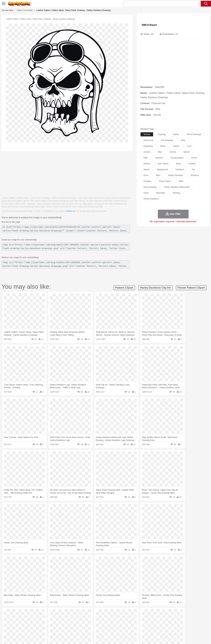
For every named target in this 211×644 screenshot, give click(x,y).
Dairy (38, 630)
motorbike (161, 193)
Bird (41, 617)
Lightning (102, 613)
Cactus (53, 613)
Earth (67, 613)
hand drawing (150, 187)
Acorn (31, 613)
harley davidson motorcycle (177, 187)
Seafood (91, 630)
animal (173, 152)
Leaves (46, 613)
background (162, 169)
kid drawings (167, 140)
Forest (159, 613)
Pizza (123, 630)
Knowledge (107, 626)
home (103, 622)
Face (138, 622)
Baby (37, 622)
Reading (65, 626)
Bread (137, 630)
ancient (147, 152)
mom (158, 175)
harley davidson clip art (155, 288)
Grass (94, 613)
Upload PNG (186, 638)
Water (134, 613)
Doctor (77, 622)
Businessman (67, 622)
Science (124, 626)
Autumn (38, 613)
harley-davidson (151, 199)
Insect (122, 617)
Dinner (117, 630)
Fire (73, 613)
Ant (30, 617)
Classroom (55, 626)
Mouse (143, 617)
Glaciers (87, 613)
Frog (105, 617)
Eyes (88, 622)
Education (81, 626)
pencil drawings (194, 134)
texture (147, 134)
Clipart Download (25, 10)
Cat (54, 617)
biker (181, 181)
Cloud (147, 613)
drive (146, 175)
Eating (130, 630)
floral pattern (165, 181)
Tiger (163, 617)
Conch (61, 613)
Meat (74, 630)
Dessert (45, 630)
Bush (140, 613)
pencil (194, 158)
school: (23, 626)
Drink (53, 630)
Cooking (145, 630)
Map (99, 626)
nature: (23, 613)
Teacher (40, 626)
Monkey (135, 617)
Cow (68, 617)
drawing (162, 134)
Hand (151, 622)
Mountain (126, 613)
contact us (70, 211)
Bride (43, 622)
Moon (110, 613)
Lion (128, 617)
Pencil (72, 626)
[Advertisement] (67, 172)
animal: (23, 617)
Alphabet (146, 626)
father (125, 622)
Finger (145, 622)
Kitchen (109, 630)
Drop (153, 613)
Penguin (155, 617)
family (49, 622)
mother (57, 622)
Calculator (156, 626)
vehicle (147, 164)
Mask (31, 622)
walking (95, 622)
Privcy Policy (155, 638)
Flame (79, 613)
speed (146, 169)
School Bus (91, 626)
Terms (145, 638)
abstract (159, 158)
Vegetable (100, 630)
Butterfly (47, 617)
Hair (109, 622)
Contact (166, 638)
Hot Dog (153, 630)
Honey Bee (113, 617)
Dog (73, 617)
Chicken (61, 617)
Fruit (68, 630)
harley (176, 134)
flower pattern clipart (191, 288)
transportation (177, 158)
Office (139, 626)
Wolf (176, 617)
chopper (147, 181)
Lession (165, 626)
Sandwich (82, 630)
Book (47, 626)
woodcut (195, 175)
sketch (187, 152)
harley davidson (176, 175)
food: (22, 630)
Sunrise (117, 613)
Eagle (85, 617)
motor (163, 146)
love (189, 146)
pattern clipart (124, 288)
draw (183, 140)
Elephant (93, 617)
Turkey (169, 617)
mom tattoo (163, 164)
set (193, 169)
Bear (35, 617)
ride (146, 158)
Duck (79, 617)
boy (119, 622)
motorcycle (148, 140)
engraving (148, 146)
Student (32, 626)
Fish (100, 617)
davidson (180, 169)
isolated (192, 164)
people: (23, 621)
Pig (149, 617)
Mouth (132, 622)
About (137, 638)
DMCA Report (149, 25)
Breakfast (31, 630)
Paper (132, 626)
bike (160, 152)
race (178, 164)
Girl (114, 622)
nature (176, 146)
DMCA (175, 638)
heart (146, 193)
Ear (83, 622)
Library (117, 626)
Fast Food (61, 630)
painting (176, 193)
